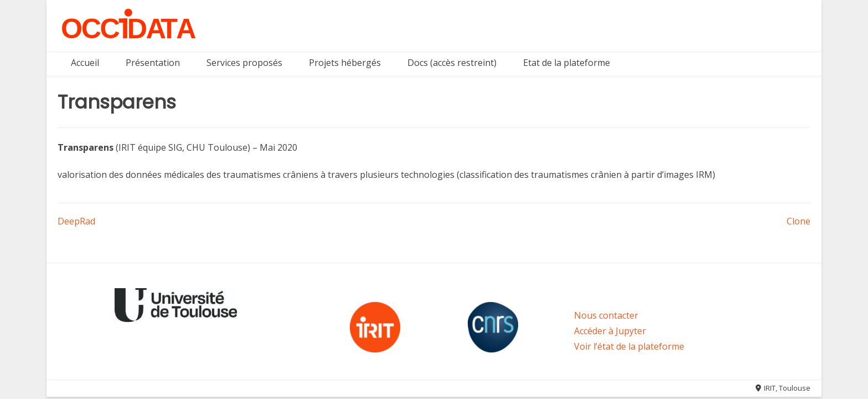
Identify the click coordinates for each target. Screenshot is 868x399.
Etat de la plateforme (567, 63)
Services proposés (244, 63)
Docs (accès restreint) (452, 63)
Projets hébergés (345, 63)
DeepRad (76, 221)
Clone (799, 221)
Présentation (153, 63)
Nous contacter (606, 315)
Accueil (85, 63)
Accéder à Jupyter (610, 331)
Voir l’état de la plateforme (629, 346)
